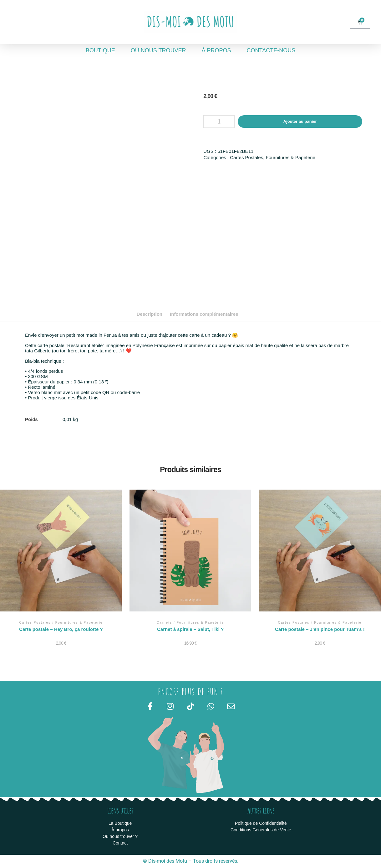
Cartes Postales (246, 157)
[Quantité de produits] (219, 122)
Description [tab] (149, 314)
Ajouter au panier (300, 121)
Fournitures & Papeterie (291, 157)
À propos (216, 50)
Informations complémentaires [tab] (204, 314)
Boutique (100, 50)
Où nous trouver (158, 50)
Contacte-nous (271, 50)
